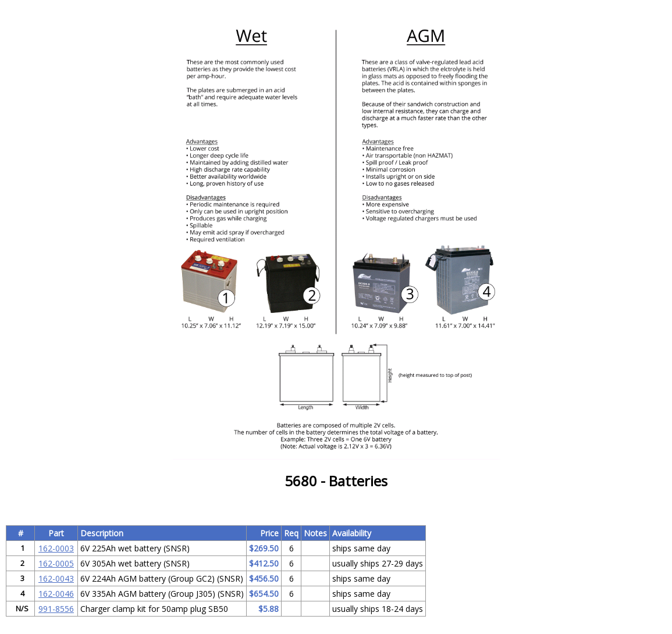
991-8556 (56, 609)
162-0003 (56, 548)
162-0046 (56, 594)
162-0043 (56, 578)
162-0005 (56, 563)
